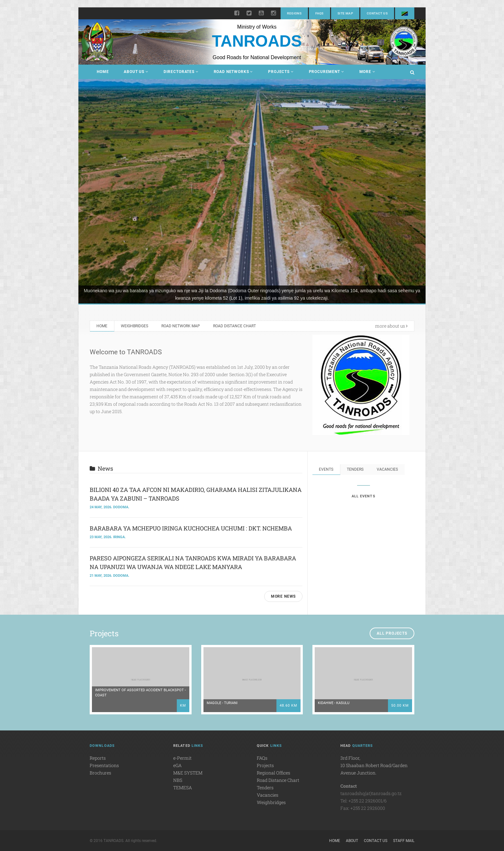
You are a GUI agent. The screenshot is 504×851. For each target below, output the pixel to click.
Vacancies (388, 469)
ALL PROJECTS (392, 633)
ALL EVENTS (364, 496)
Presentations (104, 765)
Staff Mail (404, 841)
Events (326, 469)
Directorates (181, 72)
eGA (177, 765)
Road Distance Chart (235, 326)
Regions (294, 13)
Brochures (100, 773)
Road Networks (234, 72)
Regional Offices (274, 773)
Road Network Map (181, 326)
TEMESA (183, 788)
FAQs (319, 13)
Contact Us (377, 13)
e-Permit (182, 758)
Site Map (345, 13)
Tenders (355, 469)
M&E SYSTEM (188, 773)
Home (103, 72)
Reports (98, 758)
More (367, 72)
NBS (178, 780)
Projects (281, 72)
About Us (136, 72)
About (352, 841)
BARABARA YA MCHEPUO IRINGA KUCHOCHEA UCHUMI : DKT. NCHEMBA (191, 528)
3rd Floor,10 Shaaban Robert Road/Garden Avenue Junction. (374, 765)
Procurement (327, 72)
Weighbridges (135, 326)
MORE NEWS (283, 596)
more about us (391, 326)
